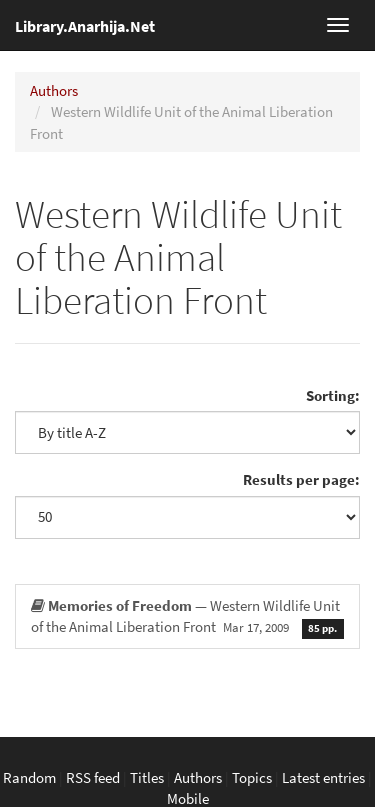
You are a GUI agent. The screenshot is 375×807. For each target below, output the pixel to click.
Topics (252, 777)
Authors (54, 90)
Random (29, 777)
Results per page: (301, 479)
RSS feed (93, 777)
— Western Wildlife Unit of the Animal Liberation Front (187, 617)
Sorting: (333, 395)
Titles (147, 777)
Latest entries (323, 777)
